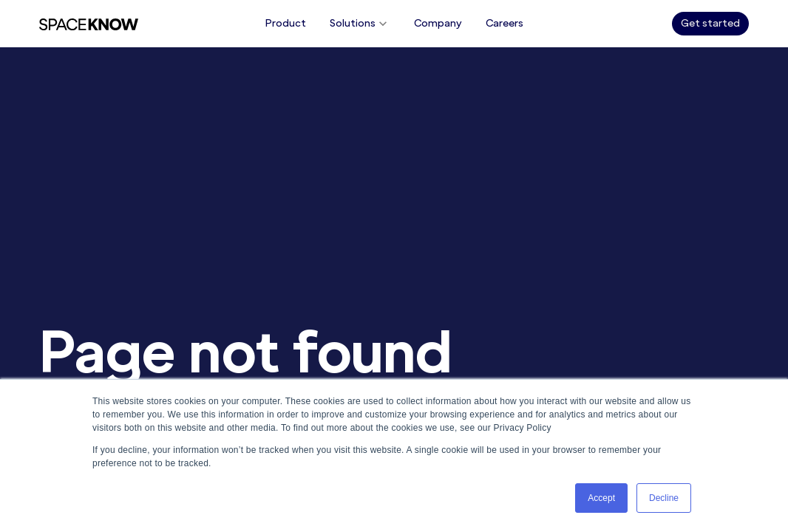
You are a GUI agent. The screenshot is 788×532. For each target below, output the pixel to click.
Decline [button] (664, 498)
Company (438, 23)
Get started (710, 23)
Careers (505, 23)
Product (286, 23)
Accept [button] (601, 498)
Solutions (360, 24)
